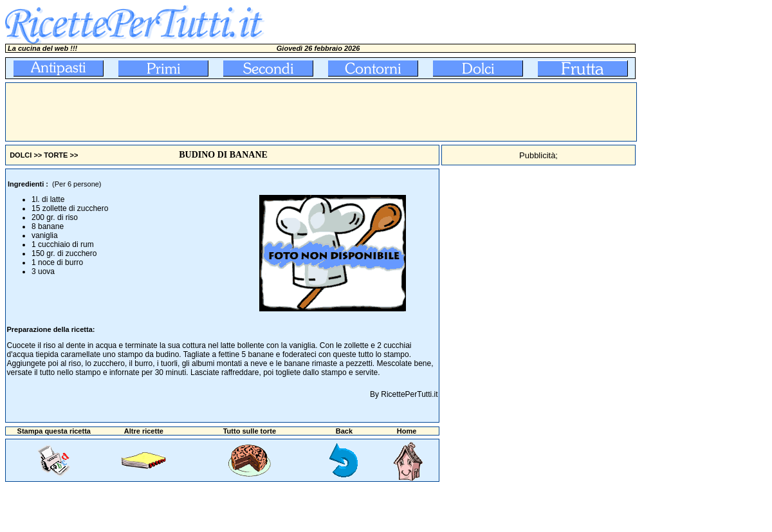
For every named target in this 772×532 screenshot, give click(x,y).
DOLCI (21, 155)
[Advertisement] (240, 112)
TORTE (56, 155)
